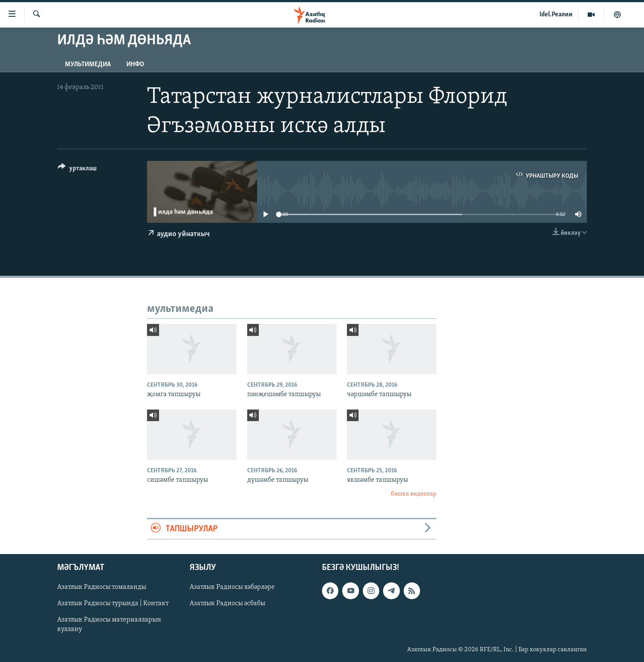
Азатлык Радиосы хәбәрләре (232, 588)
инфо (135, 65)
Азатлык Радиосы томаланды (102, 588)
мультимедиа (88, 65)
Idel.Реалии (556, 15)
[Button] (77, 170)
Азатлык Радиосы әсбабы (227, 604)
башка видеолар (414, 494)
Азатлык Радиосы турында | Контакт (113, 604)
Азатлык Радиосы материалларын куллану (109, 625)
